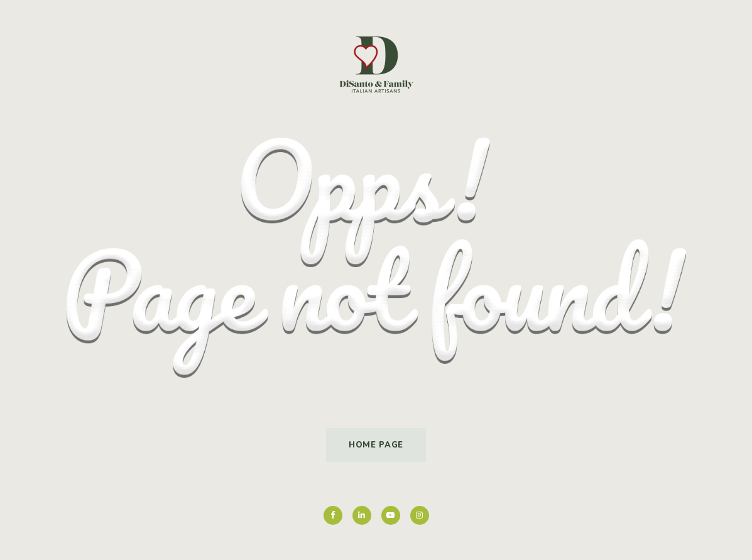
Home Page (376, 445)
